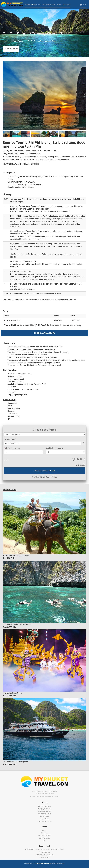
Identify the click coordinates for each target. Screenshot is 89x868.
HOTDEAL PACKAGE (42, 5)
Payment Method (45, 838)
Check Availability (45, 333)
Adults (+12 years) (12, 448)
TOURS (32, 5)
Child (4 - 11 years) (54, 448)
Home (5, 41)
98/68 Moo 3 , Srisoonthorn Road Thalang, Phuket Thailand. (44, 850)
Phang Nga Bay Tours (45, 809)
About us (44, 830)
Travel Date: (10, 439)
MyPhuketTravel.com (44, 863)
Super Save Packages (45, 822)
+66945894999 (45, 852)
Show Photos (11, 49)
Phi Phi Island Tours (44, 806)
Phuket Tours (18, 41)
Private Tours (44, 819)
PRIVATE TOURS (55, 5)
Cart (83, 4)
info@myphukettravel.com (44, 855)
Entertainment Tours (44, 814)
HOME (27, 5)
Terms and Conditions (44, 836)
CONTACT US (66, 5)
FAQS (44, 841)
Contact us (44, 833)
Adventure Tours (44, 816)
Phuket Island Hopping (45, 811)
